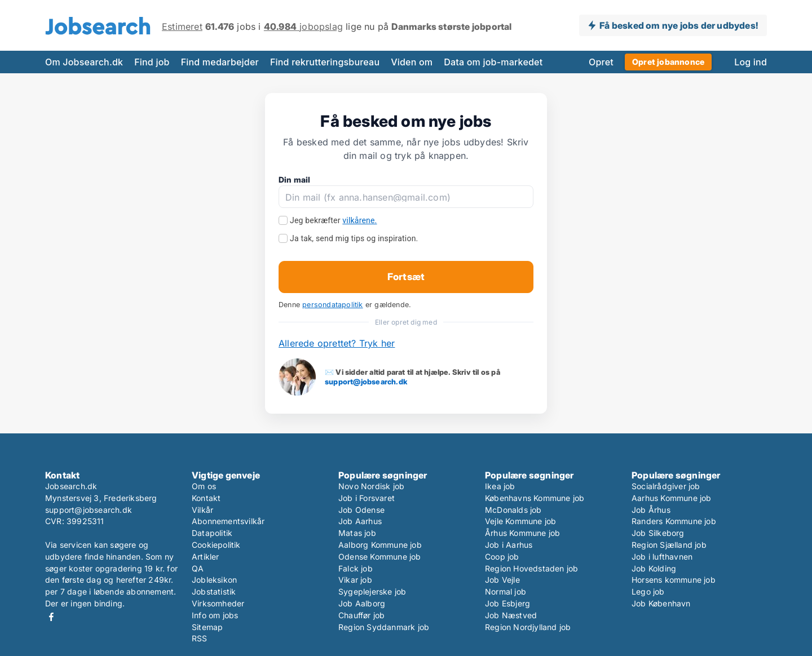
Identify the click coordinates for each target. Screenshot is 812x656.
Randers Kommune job (674, 521)
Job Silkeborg (658, 533)
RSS (200, 638)
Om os (204, 486)
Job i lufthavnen (662, 557)
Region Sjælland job (669, 545)
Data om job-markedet (493, 62)
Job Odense (361, 510)
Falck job (356, 568)
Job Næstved (511, 615)
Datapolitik (212, 533)
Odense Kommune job (380, 557)
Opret (601, 62)
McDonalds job (513, 510)
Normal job (506, 591)
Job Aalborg (362, 603)
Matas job (357, 533)
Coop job (502, 557)
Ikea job (500, 486)
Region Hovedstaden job (531, 568)
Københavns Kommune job (535, 498)
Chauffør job (361, 615)
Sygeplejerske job (372, 591)
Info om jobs (215, 615)
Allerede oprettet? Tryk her (337, 343)
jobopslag (303, 26)
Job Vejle (502, 580)
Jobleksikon (214, 580)
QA (198, 568)
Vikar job (355, 580)
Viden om (412, 62)
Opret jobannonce (668, 62)
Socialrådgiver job (666, 486)
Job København (661, 603)
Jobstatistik (214, 591)
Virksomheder (218, 603)
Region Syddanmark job (384, 627)
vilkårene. (359, 220)
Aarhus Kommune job (672, 498)
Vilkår (202, 510)
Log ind (751, 62)
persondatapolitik (332, 305)
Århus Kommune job (522, 533)
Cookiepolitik (216, 545)
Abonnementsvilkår (228, 521)
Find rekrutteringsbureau (325, 62)
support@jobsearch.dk (366, 382)
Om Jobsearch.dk (84, 62)
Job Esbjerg (507, 603)
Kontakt (206, 498)
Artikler (206, 557)
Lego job (648, 591)
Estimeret (182, 26)
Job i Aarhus (509, 545)
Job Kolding (654, 568)
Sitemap (207, 627)
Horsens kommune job (674, 580)
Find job (152, 62)
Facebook (51, 617)
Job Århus (651, 510)
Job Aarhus (360, 521)
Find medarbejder (220, 62)
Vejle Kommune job (520, 521)
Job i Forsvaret (367, 498)
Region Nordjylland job (528, 627)
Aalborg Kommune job (380, 545)
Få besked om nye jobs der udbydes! (679, 25)
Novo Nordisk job (371, 486)
